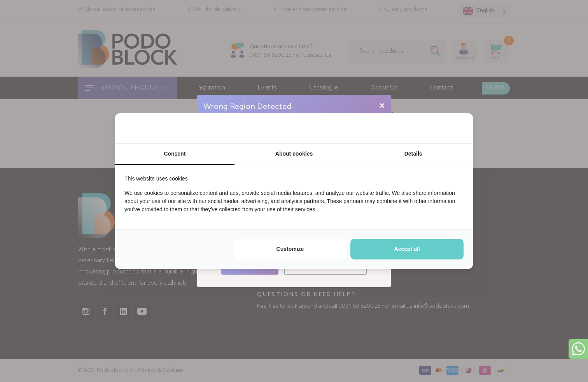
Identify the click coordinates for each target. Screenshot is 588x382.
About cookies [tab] (294, 154)
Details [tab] (413, 154)
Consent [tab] (175, 154)
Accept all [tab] (407, 249)
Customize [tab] (290, 249)
